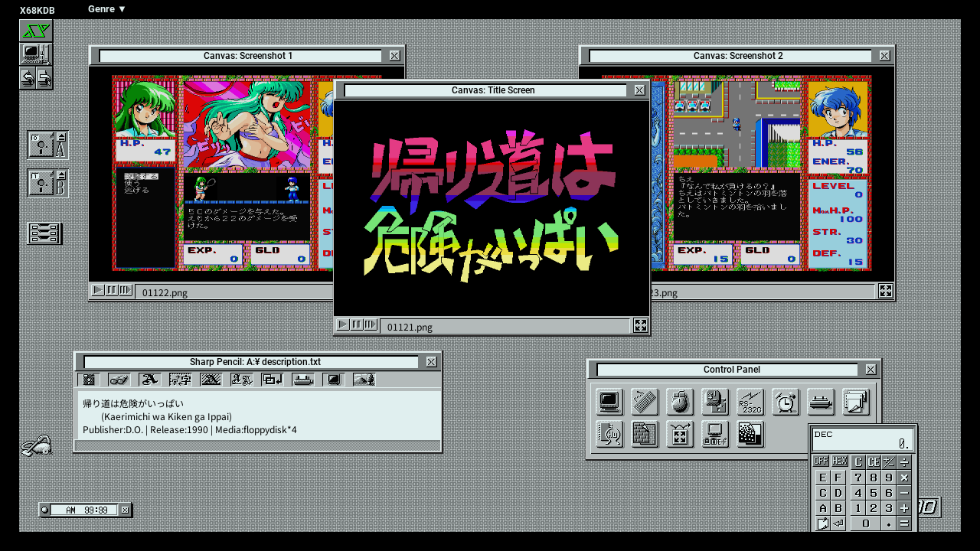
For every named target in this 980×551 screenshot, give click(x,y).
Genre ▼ (108, 9)
